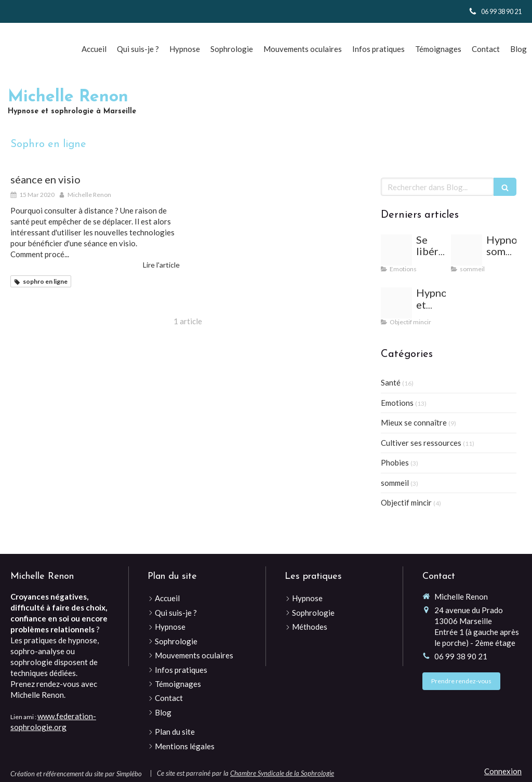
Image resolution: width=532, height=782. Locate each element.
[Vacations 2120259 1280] (396, 250)
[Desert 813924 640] (396, 303)
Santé (391, 382)
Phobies (395, 462)
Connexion (503, 771)
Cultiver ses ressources (421, 443)
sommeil (395, 483)
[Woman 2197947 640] (467, 250)
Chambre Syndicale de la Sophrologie (282, 773)
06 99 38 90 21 (461, 656)
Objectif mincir (406, 502)
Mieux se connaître (414, 422)
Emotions (397, 403)
